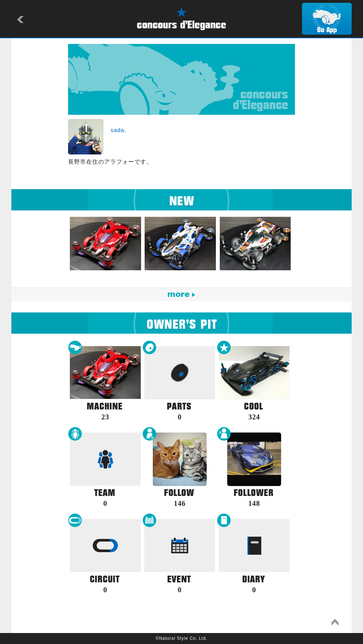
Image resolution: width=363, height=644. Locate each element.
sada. (118, 130)
